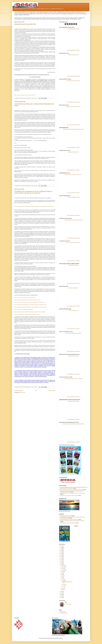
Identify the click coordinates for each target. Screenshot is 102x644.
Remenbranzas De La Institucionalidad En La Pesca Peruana (73, 424)
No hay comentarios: (34, 98)
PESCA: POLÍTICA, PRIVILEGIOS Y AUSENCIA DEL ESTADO (71, 490)
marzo (62, 579)
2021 (61, 554)
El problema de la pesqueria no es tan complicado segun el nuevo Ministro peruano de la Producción (33, 192)
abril (62, 578)
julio (62, 573)
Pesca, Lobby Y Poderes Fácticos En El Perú (73, 333)
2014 (61, 564)
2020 (61, 555)
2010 (61, 596)
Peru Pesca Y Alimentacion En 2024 (73, 197)
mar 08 (63, 586)
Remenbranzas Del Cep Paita (73, 356)
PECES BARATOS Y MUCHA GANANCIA (67, 523)
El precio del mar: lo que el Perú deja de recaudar (69, 496)
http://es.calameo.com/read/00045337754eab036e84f (24, 309)
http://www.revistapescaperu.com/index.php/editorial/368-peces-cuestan (27, 314)
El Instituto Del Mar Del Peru (73, 311)
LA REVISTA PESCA (64, 613)
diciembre (63, 566)
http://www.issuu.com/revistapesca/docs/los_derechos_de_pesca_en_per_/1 (28, 300)
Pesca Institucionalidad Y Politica (73, 29)
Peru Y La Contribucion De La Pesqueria (73, 243)
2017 (61, 560)
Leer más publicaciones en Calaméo (73, 50)
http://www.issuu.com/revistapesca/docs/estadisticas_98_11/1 (25, 297)
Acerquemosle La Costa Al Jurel (73, 152)
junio (62, 575)
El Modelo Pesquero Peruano (73, 55)
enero (62, 590)
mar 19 (63, 585)
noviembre (63, 567)
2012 (61, 593)
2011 (61, 595)
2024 (61, 549)
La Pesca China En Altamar (73, 265)
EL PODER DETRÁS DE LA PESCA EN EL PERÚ (69, 519)
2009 (61, 598)
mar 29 (63, 580)
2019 (61, 557)
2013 (61, 591)
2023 (61, 551)
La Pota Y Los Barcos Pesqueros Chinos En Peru (73, 175)
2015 (61, 563)
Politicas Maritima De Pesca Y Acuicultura (73, 107)
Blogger (61, 638)
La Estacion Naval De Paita (73, 288)
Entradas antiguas (52, 391)
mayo (62, 576)
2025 (61, 547)
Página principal (63, 612)
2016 (61, 561)
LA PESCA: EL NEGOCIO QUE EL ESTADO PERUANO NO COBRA (72, 521)
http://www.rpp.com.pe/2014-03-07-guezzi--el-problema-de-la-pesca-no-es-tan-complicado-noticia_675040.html (34, 206)
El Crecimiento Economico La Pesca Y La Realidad (73, 379)
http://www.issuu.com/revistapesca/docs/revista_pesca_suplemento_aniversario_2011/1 (30, 302)
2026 (61, 546)
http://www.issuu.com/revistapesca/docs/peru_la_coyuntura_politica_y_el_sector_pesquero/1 (31, 307)
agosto (62, 572)
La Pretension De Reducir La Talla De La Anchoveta (73, 220)
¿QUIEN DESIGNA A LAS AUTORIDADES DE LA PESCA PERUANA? (72, 493)
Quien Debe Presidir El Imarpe (73, 401)
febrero (63, 588)
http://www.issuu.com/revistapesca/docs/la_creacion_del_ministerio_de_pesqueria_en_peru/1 (31, 305)
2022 (61, 552)
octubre (63, 568)
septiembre (63, 570)
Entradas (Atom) (22, 392)
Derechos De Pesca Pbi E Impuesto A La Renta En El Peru (73, 129)
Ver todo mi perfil (68, 604)
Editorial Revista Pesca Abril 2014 (25, 24)
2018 (61, 558)
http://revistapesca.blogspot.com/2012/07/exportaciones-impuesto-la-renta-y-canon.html (30, 312)
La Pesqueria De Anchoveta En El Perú (73, 81)
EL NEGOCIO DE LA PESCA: (65, 516)
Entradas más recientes (19, 391)
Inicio (36, 391)
